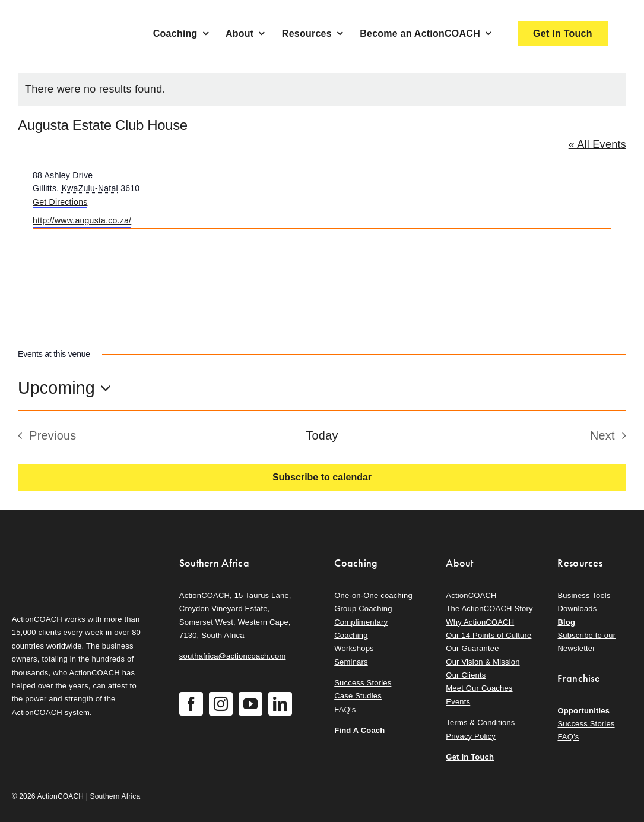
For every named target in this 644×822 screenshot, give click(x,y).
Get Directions (60, 202)
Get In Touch (470, 757)
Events (458, 702)
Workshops (354, 648)
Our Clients (466, 675)
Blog (566, 622)
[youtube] (250, 704)
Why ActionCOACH (480, 622)
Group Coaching (363, 608)
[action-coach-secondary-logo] (71, 554)
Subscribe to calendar (322, 477)
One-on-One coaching (373, 595)
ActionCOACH (471, 595)
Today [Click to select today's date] (322, 435)
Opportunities (583, 711)
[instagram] (221, 704)
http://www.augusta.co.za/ (82, 220)
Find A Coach (359, 730)
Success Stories (363, 683)
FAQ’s (345, 709)
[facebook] (191, 704)
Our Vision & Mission (483, 662)
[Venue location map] (322, 273)
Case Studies (358, 696)
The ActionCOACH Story (489, 608)
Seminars (351, 662)
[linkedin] (280, 704)
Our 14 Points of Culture (488, 635)
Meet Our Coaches (479, 688)
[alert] (322, 89)
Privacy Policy (471, 736)
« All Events (597, 144)
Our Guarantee (472, 648)
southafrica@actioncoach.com (233, 656)
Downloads (577, 608)
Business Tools (584, 595)
